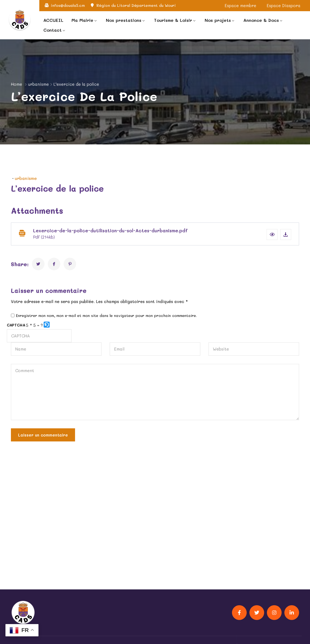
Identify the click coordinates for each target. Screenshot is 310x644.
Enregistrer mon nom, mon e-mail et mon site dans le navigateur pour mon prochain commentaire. (106, 316)
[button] (272, 235)
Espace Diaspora (284, 6)
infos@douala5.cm (68, 5)
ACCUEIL (53, 20)
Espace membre (240, 6)
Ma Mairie (82, 20)
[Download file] (286, 235)
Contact (53, 30)
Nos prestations (124, 20)
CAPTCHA (16, 325)
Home (17, 84)
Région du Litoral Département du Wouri (136, 5)
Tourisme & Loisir (173, 20)
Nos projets (218, 20)
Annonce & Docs (261, 20)
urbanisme (38, 84)
